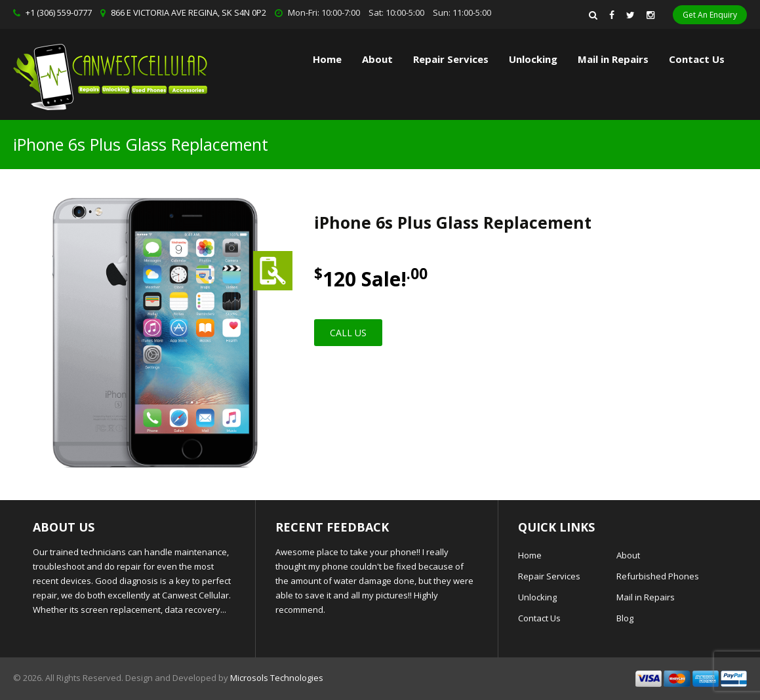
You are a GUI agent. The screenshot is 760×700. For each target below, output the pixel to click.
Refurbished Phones (658, 576)
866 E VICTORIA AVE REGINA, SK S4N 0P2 (189, 12)
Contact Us (697, 59)
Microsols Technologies (277, 678)
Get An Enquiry (710, 15)
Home (327, 59)
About (377, 59)
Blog (625, 618)
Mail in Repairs (613, 59)
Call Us (348, 333)
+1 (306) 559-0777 (59, 12)
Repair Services (549, 576)
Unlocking (533, 59)
